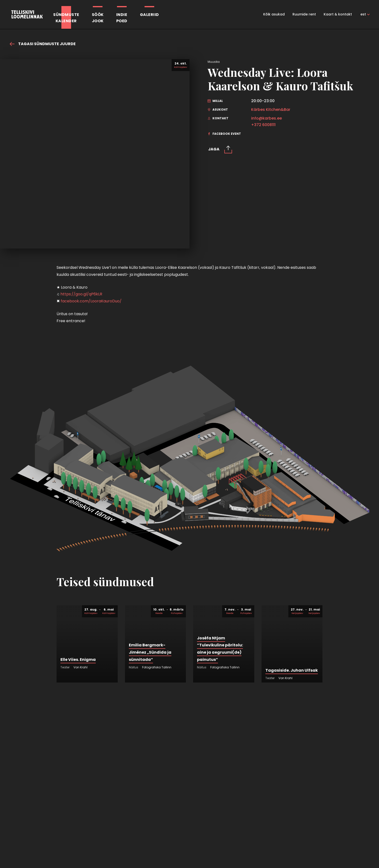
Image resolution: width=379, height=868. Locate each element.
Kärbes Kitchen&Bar (271, 110)
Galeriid (149, 15)
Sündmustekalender (66, 18)
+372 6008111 (263, 125)
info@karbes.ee (266, 118)
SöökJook (98, 18)
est (363, 14)
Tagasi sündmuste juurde (43, 44)
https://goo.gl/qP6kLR (81, 294)
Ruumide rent (304, 14)
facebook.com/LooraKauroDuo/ (91, 301)
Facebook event (224, 134)
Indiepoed (122, 18)
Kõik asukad (274, 14)
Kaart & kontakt (338, 14)
